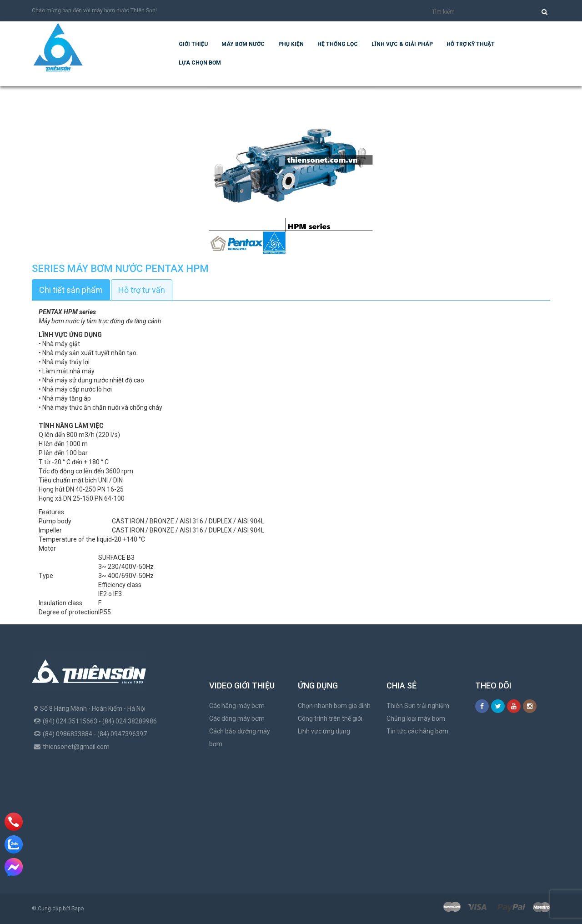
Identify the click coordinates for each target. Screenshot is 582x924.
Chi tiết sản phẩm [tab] (71, 290)
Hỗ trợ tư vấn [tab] (142, 290)
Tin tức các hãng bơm (417, 731)
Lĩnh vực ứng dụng (324, 731)
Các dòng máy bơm (237, 718)
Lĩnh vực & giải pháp (402, 44)
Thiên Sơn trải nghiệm (418, 706)
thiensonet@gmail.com (76, 747)
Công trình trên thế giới (330, 718)
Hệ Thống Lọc (338, 44)
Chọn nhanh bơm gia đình (334, 706)
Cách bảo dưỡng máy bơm (240, 738)
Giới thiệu (193, 44)
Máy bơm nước (243, 44)
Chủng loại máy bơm (416, 718)
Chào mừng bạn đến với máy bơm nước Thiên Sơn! (94, 10)
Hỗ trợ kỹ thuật (471, 44)
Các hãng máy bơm (237, 706)
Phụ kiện (291, 44)
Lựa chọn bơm (200, 63)
